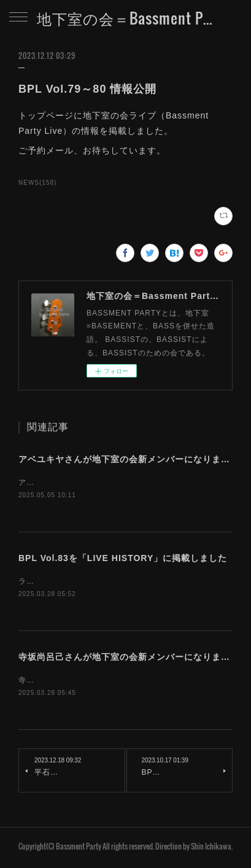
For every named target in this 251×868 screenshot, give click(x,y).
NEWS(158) (37, 183)
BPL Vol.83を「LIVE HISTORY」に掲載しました (123, 559)
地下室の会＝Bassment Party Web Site (125, 18)
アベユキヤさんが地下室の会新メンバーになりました (129, 459)
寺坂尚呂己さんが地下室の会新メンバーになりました (129, 659)
